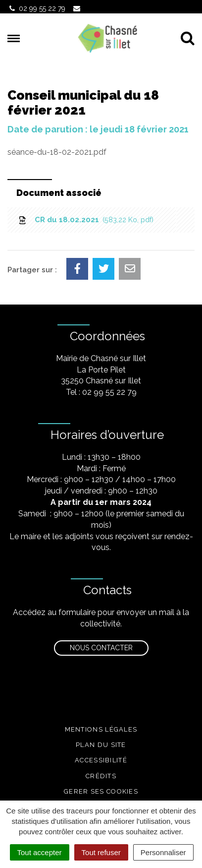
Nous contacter (101, 648)
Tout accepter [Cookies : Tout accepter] (40, 852)
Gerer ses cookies (101, 791)
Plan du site (101, 745)
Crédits (101, 776)
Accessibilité (101, 760)
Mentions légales (101, 729)
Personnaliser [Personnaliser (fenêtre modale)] (163, 852)
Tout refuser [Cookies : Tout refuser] (101, 852)
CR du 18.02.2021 (85, 220)
